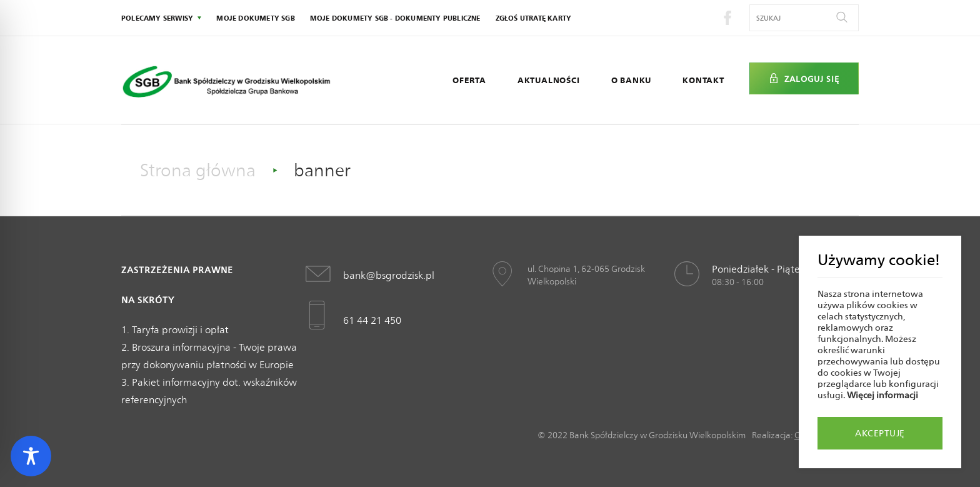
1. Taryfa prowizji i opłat (175, 330)
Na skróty (148, 300)
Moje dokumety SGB (255, 18)
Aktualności (549, 80)
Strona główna (198, 170)
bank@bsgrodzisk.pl (389, 275)
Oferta (469, 80)
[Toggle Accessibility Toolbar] (31, 456)
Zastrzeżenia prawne (177, 270)
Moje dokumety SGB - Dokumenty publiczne (395, 18)
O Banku (632, 80)
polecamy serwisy (157, 18)
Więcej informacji (882, 395)
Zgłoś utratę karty (534, 18)
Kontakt (703, 80)
